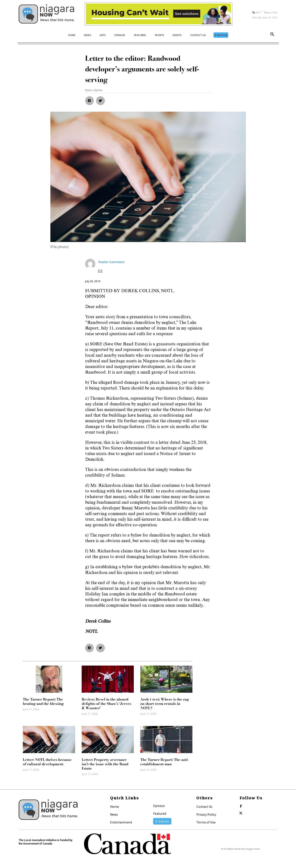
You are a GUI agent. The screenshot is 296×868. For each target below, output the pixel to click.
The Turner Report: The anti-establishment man (165, 762)
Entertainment (121, 822)
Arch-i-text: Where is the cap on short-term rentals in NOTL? (165, 704)
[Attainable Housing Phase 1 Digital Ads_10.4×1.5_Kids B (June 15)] (159, 14)
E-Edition (162, 821)
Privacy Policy (206, 814)
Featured (160, 813)
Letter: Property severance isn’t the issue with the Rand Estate (105, 764)
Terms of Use (206, 822)
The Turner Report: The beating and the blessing (43, 701)
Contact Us (204, 807)
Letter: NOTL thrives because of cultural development (47, 762)
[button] (272, 35)
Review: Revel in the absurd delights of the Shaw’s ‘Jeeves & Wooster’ (106, 704)
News (114, 814)
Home (115, 807)
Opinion (159, 806)
